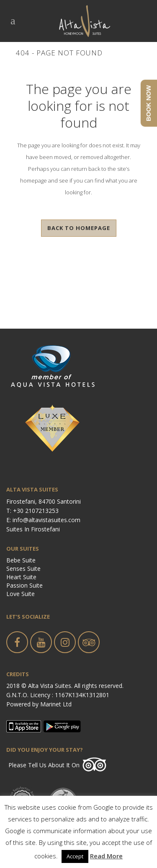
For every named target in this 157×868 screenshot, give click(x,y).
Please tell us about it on (44, 765)
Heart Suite (21, 577)
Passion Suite (24, 585)
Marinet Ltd (56, 704)
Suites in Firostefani (33, 529)
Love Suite (21, 594)
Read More (106, 856)
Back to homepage (79, 228)
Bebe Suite (21, 560)
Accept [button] (75, 856)
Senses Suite (23, 569)
